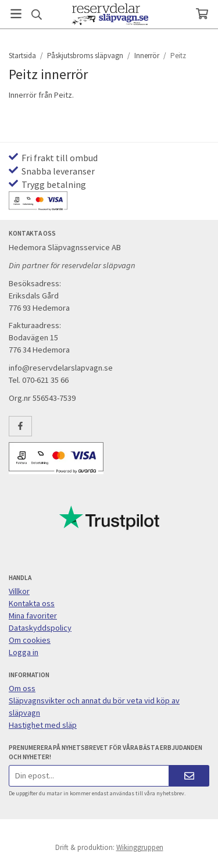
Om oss (22, 688)
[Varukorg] (202, 14)
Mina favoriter (33, 616)
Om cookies (30, 640)
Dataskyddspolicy (40, 628)
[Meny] (16, 14)
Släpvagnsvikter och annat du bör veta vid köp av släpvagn (94, 707)
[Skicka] (189, 776)
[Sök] (36, 15)
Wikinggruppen (140, 847)
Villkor (19, 591)
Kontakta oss (32, 603)
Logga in (24, 652)
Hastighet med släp (43, 725)
